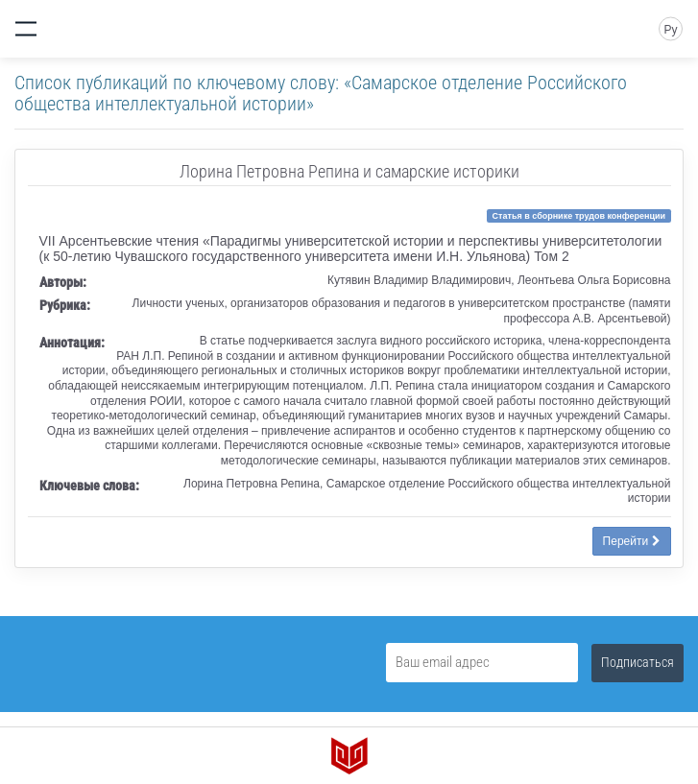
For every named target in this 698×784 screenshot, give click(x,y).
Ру (670, 30)
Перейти (632, 541)
